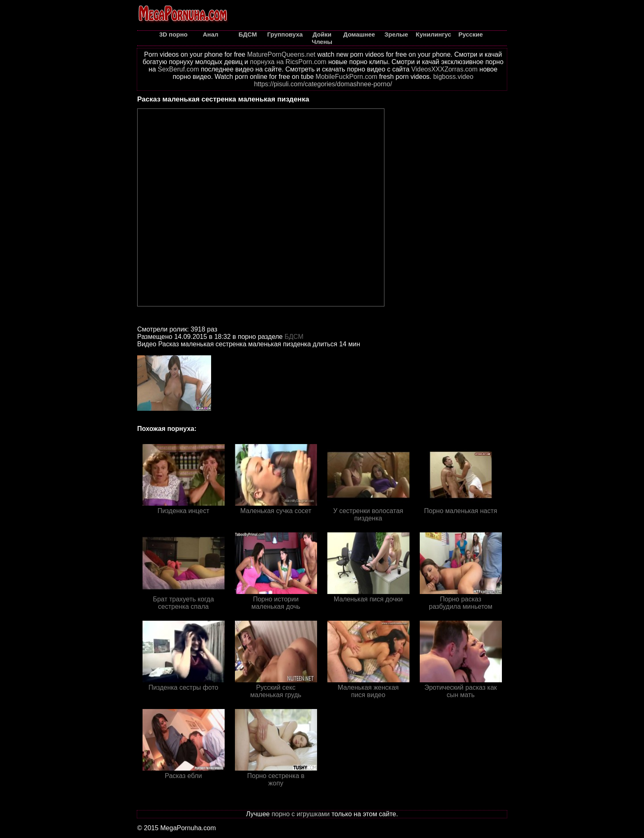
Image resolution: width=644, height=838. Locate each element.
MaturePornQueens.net (281, 54)
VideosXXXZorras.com (444, 69)
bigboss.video (453, 77)
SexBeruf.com (178, 69)
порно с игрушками (301, 814)
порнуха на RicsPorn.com (288, 62)
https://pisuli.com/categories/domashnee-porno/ (323, 84)
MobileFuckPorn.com (346, 77)
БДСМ (294, 337)
